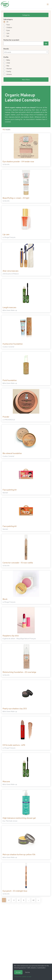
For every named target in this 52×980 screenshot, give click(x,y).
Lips (6, 33)
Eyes (7, 30)
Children (8, 27)
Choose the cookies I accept (23, 976)
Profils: (6, 57)
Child (7, 63)
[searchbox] (26, 52)
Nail (6, 36)
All (6, 22)
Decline (28, 972)
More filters (26, 80)
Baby (7, 60)
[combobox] (26, 52)
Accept (18, 972)
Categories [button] (26, 15)
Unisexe (8, 74)
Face (7, 24)
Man (6, 66)
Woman (8, 68)
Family (7, 71)
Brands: (6, 49)
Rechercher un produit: (12, 40)
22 (33, 900)
